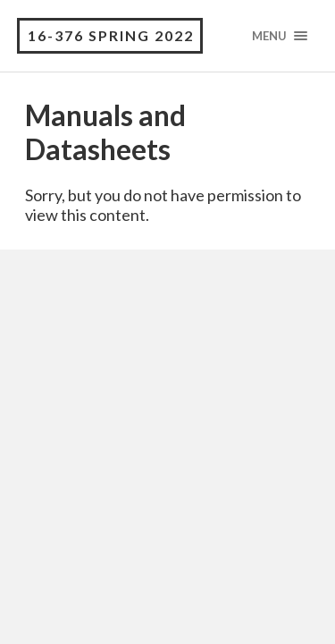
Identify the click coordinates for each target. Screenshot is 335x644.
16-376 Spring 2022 (111, 35)
